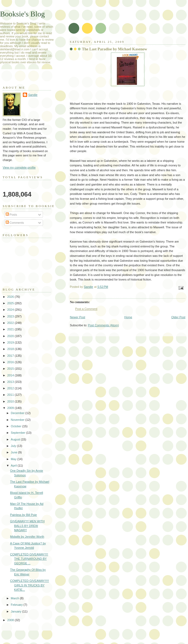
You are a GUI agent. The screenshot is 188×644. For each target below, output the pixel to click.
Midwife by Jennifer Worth (27, 537)
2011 (11, 395)
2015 (11, 369)
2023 (11, 316)
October (16, 426)
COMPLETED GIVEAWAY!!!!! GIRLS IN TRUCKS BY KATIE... (30, 585)
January (16, 611)
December (18, 413)
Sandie (33, 95)
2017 (11, 356)
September (18, 433)
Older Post (178, 317)
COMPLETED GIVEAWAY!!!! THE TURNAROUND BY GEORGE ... (29, 559)
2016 (11, 362)
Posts (11, 215)
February (17, 605)
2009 (11, 408)
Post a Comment (86, 309)
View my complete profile (19, 167)
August (16, 439)
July (14, 446)
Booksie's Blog (22, 14)
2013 (11, 382)
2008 (11, 620)
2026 (11, 297)
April (14, 465)
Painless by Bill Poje (23, 515)
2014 (11, 375)
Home (128, 317)
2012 (11, 388)
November (18, 420)
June (14, 452)
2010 (11, 401)
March (15, 598)
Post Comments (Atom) (104, 325)
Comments (15, 223)
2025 (11, 303)
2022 (11, 323)
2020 (11, 336)
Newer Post (77, 317)
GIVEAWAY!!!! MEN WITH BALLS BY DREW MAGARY (27, 526)
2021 (11, 329)
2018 (11, 349)
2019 (11, 342)
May (14, 459)
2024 (11, 310)
